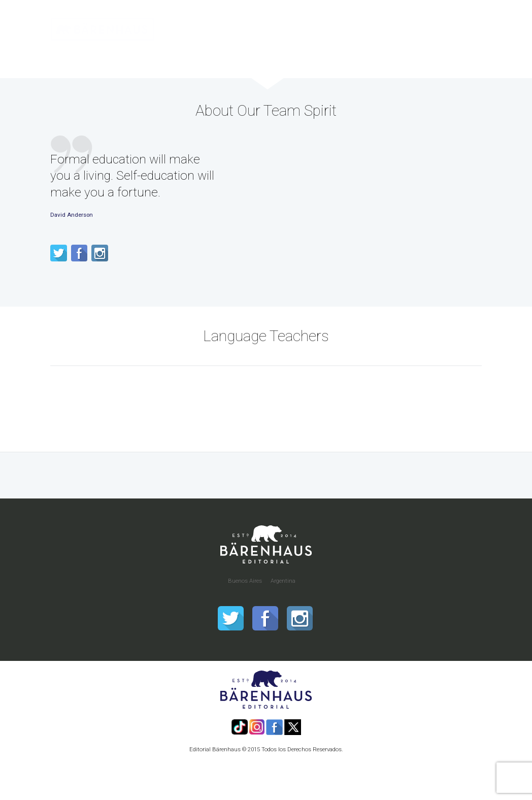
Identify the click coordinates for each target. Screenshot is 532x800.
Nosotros (406, 55)
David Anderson (72, 215)
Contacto (457, 55)
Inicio (180, 55)
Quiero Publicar (345, 55)
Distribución (279, 55)
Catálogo (224, 55)
